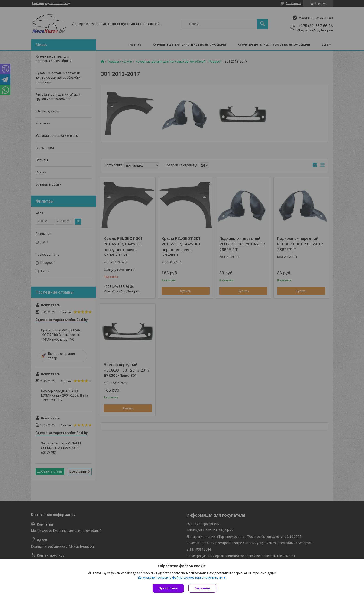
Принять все (168, 588)
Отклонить (202, 588)
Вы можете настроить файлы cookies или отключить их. (180, 578)
